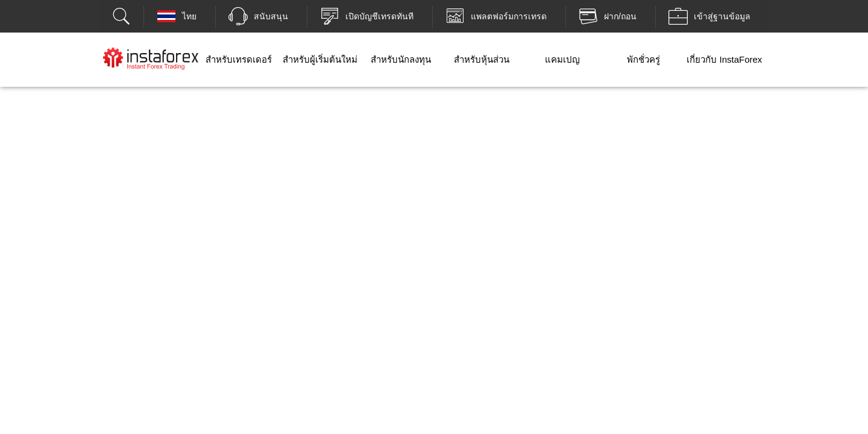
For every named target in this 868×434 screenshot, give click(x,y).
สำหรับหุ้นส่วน (482, 59)
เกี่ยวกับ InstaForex (724, 59)
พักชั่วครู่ (643, 59)
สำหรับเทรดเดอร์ (239, 59)
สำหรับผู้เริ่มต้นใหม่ (320, 59)
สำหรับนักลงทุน (401, 59)
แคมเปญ (562, 59)
